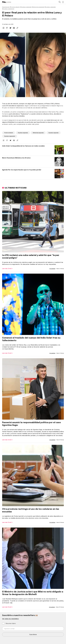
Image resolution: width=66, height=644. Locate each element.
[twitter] (10, 28)
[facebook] (7, 28)
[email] (14, 28)
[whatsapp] (4, 28)
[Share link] (17, 28)
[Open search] (60, 2)
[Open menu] (63, 2)
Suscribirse (33, 634)
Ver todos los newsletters (10, 619)
